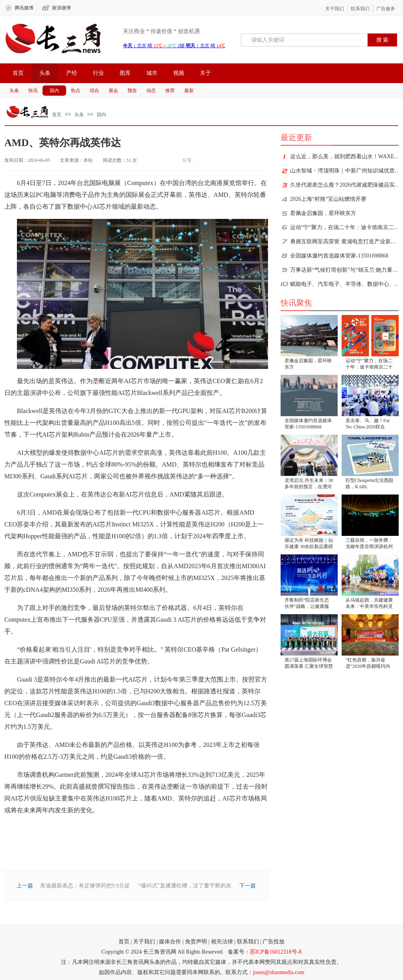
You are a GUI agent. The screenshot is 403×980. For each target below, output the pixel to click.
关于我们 (335, 9)
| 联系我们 (246, 942)
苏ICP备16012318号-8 (276, 952)
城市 (152, 73)
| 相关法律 (221, 942)
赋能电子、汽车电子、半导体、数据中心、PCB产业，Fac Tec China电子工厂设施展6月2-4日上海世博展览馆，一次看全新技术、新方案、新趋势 (345, 284)
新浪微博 (61, 8)
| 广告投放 (272, 942)
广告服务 (386, 9)
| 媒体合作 (169, 942)
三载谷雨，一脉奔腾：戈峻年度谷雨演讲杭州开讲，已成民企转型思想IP (369, 544)
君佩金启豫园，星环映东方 (323, 213)
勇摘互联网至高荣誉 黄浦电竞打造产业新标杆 (345, 242)
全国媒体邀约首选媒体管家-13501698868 (339, 256)
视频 (179, 73)
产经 (72, 73)
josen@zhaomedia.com (279, 972)
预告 (132, 91)
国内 (54, 91)
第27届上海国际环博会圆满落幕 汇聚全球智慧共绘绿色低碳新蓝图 (309, 664)
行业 (98, 73)
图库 (125, 73)
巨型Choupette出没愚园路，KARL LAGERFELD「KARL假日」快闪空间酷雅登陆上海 (369, 484)
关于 (205, 73)
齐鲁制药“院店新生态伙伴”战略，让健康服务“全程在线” (307, 604)
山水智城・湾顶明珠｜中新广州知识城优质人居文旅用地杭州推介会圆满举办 (345, 171)
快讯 (33, 91)
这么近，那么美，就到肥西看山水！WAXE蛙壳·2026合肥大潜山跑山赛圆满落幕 (345, 157)
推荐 (170, 91)
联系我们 (360, 9)
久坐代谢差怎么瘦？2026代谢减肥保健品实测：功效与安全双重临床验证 (345, 185)
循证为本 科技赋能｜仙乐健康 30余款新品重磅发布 (309, 544)
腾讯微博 (24, 8)
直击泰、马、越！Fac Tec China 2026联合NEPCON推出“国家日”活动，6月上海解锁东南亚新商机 (369, 424)
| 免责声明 (195, 942)
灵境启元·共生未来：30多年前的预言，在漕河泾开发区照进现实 (309, 484)
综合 (94, 91)
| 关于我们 (143, 942)
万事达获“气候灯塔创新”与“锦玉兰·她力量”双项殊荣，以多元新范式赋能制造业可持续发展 (345, 270)
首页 (18, 73)
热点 (76, 91)
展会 (113, 91)
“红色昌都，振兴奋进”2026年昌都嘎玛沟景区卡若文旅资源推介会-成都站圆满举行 (369, 664)
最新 (189, 91)
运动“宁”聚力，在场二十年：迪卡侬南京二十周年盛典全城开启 (345, 227)
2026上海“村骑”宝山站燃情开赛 (328, 199)
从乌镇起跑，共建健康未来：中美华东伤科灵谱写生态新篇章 (369, 604)
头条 (45, 73)
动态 (151, 91)
